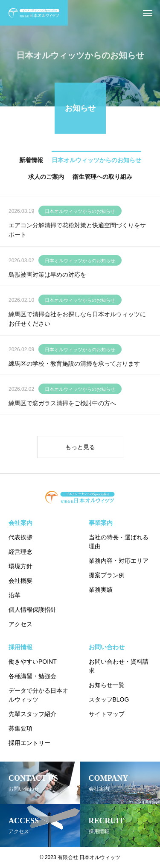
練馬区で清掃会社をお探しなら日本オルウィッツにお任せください (77, 320)
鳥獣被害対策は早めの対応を (47, 275)
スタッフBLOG (109, 699)
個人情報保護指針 (32, 610)
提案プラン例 (107, 575)
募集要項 (20, 728)
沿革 (15, 595)
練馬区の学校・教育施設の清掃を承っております (74, 364)
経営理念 (20, 552)
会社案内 (20, 523)
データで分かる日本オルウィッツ (38, 695)
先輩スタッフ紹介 (32, 714)
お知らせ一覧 (107, 685)
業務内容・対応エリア (119, 561)
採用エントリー (29, 743)
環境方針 (20, 566)
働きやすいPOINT (33, 662)
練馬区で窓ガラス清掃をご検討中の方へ (62, 404)
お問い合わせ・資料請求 (119, 666)
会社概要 (20, 581)
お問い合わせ (107, 647)
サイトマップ (107, 714)
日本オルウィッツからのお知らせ (80, 212)
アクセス (20, 624)
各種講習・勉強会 (32, 676)
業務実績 (101, 590)
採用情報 (20, 647)
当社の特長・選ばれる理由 (119, 542)
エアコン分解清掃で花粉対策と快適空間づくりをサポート (77, 231)
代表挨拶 (20, 537)
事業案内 (101, 523)
